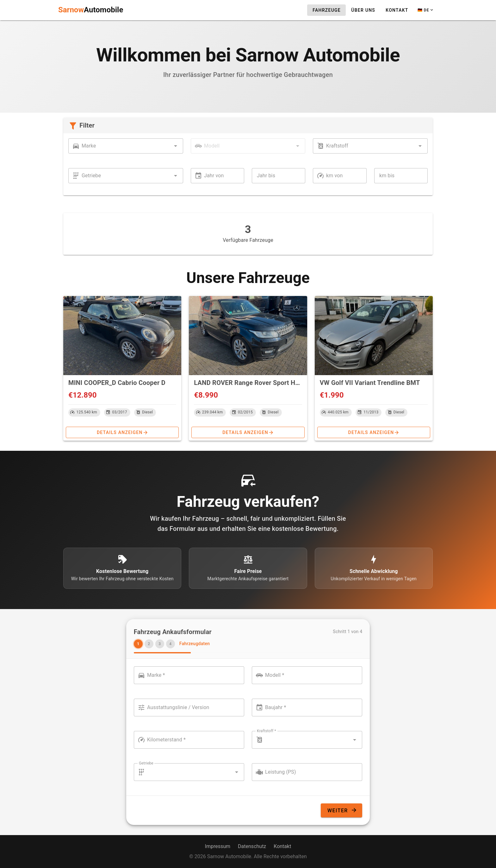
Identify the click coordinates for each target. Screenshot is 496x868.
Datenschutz (252, 846)
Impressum (218, 846)
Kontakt (282, 846)
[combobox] (126, 146)
